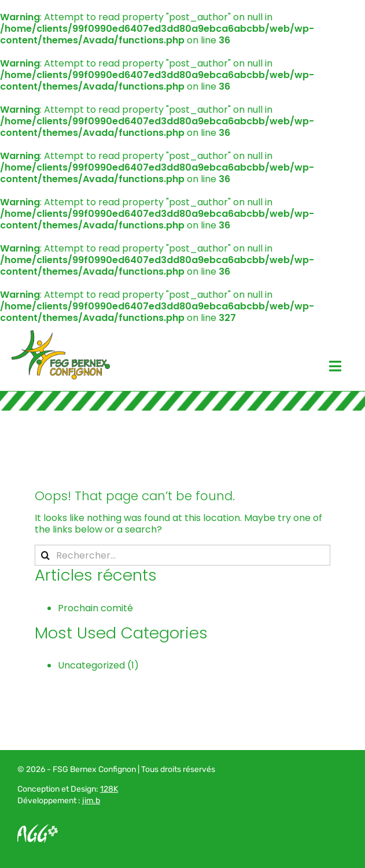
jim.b (91, 801)
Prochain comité (95, 608)
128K (109, 789)
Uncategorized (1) (98, 665)
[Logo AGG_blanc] (38, 828)
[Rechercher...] (182, 555)
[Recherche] (45, 555)
